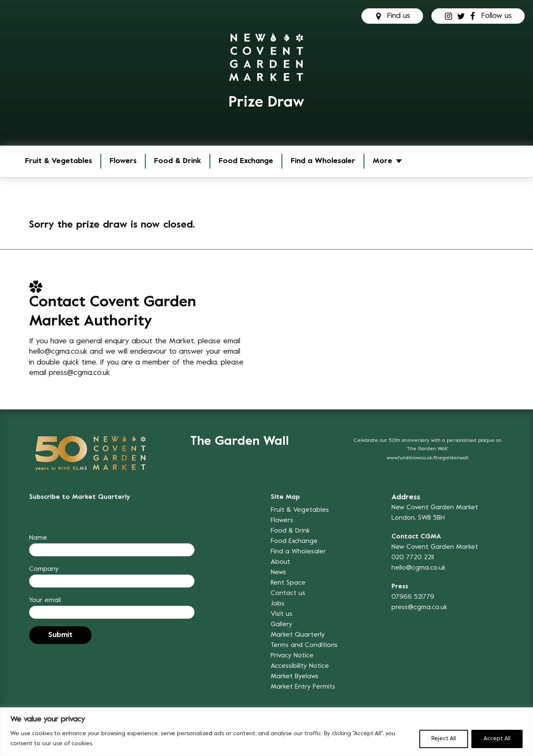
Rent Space (288, 583)
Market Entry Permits (303, 687)
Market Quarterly (298, 635)
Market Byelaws (295, 677)
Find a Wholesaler (323, 161)
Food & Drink (178, 161)
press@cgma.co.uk (79, 373)
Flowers (123, 161)
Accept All (497, 739)
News (278, 573)
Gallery (281, 625)
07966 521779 (413, 597)
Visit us (281, 614)
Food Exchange (246, 161)
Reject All (444, 739)
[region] (266, 732)
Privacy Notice (292, 656)
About (280, 562)
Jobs (278, 604)
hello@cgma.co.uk (58, 352)
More (382, 161)
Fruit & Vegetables (59, 161)
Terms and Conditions (304, 645)
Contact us (288, 593)
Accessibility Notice (300, 666)
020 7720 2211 (413, 558)
